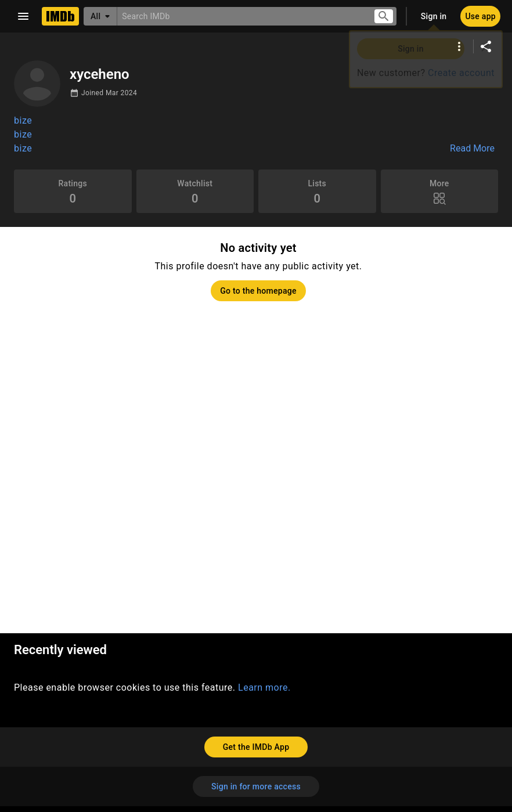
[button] (256, 135)
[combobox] (241, 16)
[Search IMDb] (241, 16)
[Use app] (480, 16)
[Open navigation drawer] (23, 16)
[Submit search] (384, 17)
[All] (100, 16)
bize (23, 120)
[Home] (60, 16)
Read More (472, 149)
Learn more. (264, 688)
